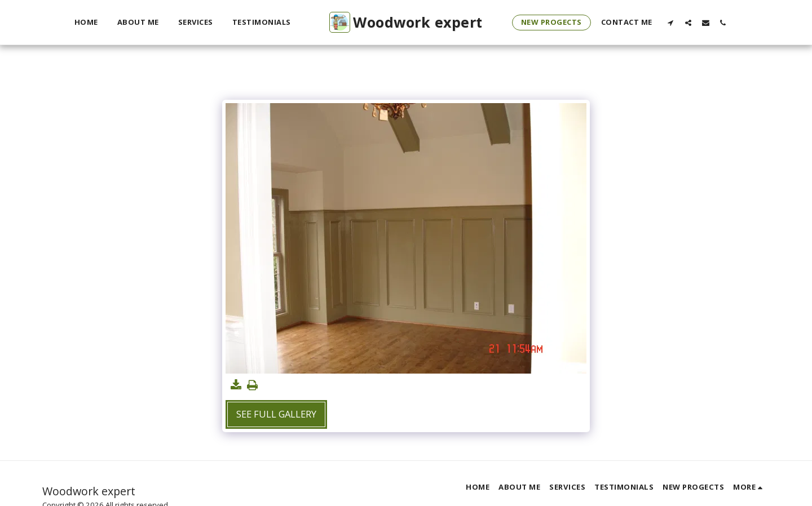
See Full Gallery (276, 414)
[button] (671, 23)
